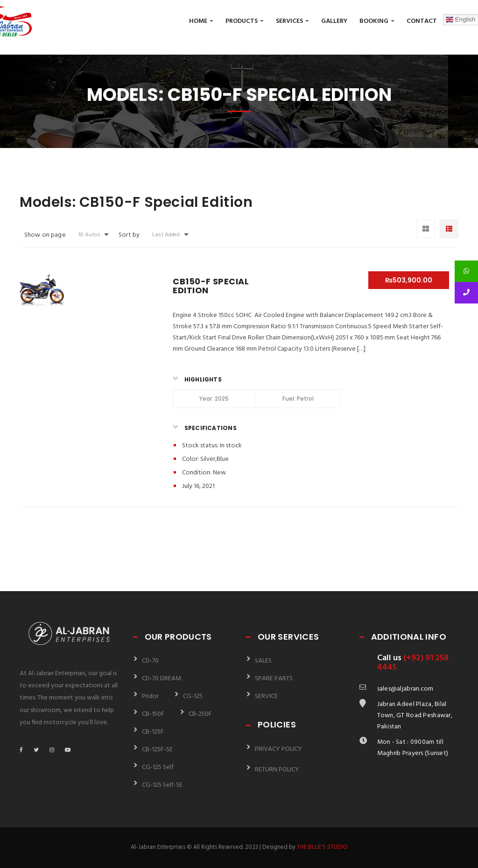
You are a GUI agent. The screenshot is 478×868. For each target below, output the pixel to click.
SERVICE (266, 696)
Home (201, 21)
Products (245, 21)
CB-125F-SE (157, 750)
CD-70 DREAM (162, 679)
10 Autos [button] (89, 235)
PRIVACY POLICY (278, 749)
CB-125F (153, 732)
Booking (377, 21)
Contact (422, 21)
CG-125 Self (158, 767)
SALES (263, 661)
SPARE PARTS (274, 679)
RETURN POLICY (277, 770)
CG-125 (193, 696)
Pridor (150, 696)
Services (292, 21)
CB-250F (200, 714)
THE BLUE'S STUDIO (322, 847)
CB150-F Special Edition (211, 286)
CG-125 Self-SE (162, 785)
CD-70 (150, 661)
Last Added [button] (166, 235)
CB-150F (153, 714)
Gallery (334, 21)
